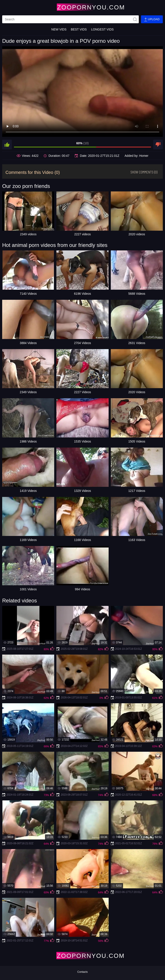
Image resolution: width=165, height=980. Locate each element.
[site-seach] (135, 19)
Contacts (82, 972)
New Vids (59, 29)
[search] (70, 19)
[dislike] (158, 145)
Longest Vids (102, 29)
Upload (152, 19)
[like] (7, 145)
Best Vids (79, 29)
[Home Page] (83, 7)
